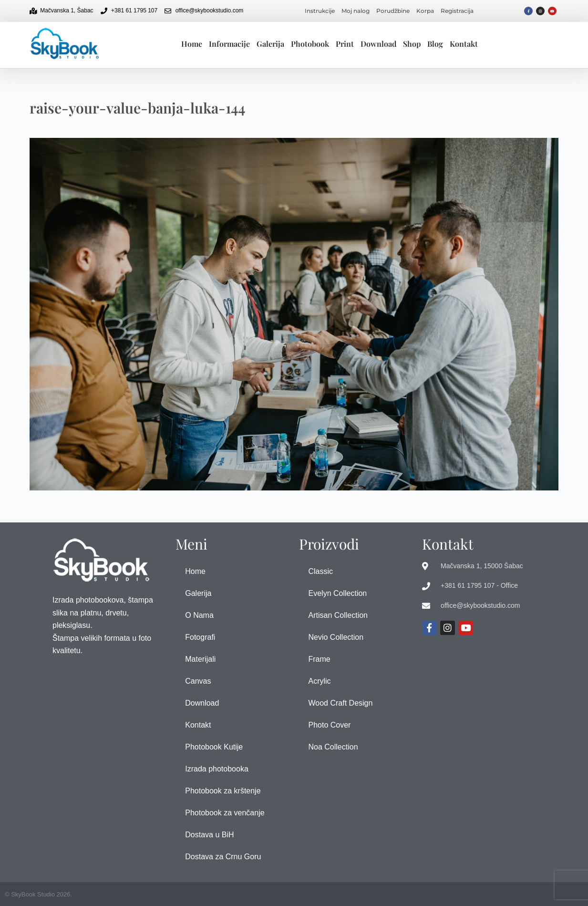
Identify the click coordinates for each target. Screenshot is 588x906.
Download (378, 44)
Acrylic (320, 681)
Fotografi (200, 637)
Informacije (229, 44)
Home (192, 44)
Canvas (198, 681)
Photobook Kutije (214, 747)
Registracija (457, 11)
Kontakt (464, 44)
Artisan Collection (338, 615)
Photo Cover (330, 725)
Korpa (425, 11)
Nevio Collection (336, 637)
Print (345, 44)
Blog (435, 44)
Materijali (200, 659)
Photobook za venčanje (225, 813)
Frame (320, 659)
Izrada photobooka (217, 769)
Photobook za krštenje (223, 791)
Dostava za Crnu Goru (223, 857)
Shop (412, 44)
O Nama (199, 615)
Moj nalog (356, 11)
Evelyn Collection (338, 593)
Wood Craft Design (341, 703)
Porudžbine (393, 11)
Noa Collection (333, 747)
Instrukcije (320, 11)
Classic (321, 571)
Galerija (270, 44)
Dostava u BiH (209, 835)
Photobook (310, 44)
